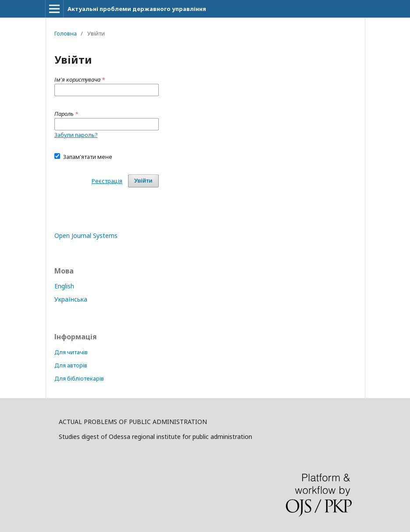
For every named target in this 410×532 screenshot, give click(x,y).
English (64, 286)
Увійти (143, 181)
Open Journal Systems (86, 235)
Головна (66, 33)
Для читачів (71, 352)
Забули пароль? (76, 135)
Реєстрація (107, 181)
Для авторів (71, 365)
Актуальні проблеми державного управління (137, 9)
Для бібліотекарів (79, 378)
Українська (71, 299)
